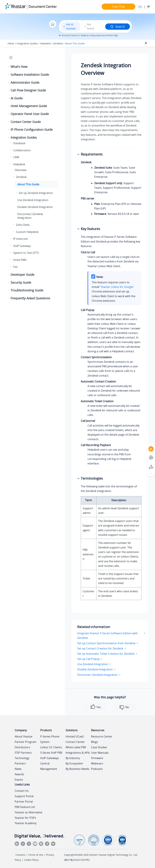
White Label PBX (76, 747)
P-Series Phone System (50, 739)
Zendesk (58, 43)
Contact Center (75, 742)
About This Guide (75, 43)
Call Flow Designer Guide (28, 90)
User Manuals (100, 753)
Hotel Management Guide (29, 106)
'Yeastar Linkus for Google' (117, 287)
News (18, 769)
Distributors (22, 747)
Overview (20, 170)
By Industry (73, 758)
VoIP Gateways (50, 758)
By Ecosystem (74, 763)
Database (19, 143)
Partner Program (25, 742)
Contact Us (22, 791)
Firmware (97, 758)
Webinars (97, 763)
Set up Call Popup (88, 659)
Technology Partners (22, 761)
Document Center (43, 6)
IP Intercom (21, 239)
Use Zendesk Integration (33, 200)
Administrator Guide (25, 82)
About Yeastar (24, 736)
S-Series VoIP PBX (51, 753)
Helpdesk (45, 43)
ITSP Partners (23, 753)
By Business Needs (77, 769)
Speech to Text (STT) (26, 253)
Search (118, 26)
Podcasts (97, 769)
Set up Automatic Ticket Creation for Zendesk (106, 654)
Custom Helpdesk (27, 232)
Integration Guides (27, 43)
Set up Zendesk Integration (36, 193)
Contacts (20, 855)
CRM (16, 157)
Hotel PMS (20, 260)
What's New (19, 67)
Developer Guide (22, 275)
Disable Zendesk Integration (35, 207)
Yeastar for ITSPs (25, 818)
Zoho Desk (23, 225)
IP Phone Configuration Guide (32, 130)
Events (19, 780)
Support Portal (24, 796)
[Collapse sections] (146, 43)
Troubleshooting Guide (27, 290)
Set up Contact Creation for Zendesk (100, 648)
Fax (15, 267)
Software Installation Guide (30, 75)
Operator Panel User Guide (30, 114)
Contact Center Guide (26, 122)
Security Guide (21, 282)
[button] (9, 67)
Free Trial (118, 7)
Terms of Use (36, 855)
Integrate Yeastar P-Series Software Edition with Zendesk (107, 636)
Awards (19, 774)
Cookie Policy (31, 860)
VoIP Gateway (22, 246)
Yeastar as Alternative (28, 812)
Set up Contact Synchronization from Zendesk (106, 643)
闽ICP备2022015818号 (77, 860)
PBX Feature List (25, 807)
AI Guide (17, 98)
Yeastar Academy (26, 823)
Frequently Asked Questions (30, 298)
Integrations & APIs (78, 753)
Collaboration (22, 150)
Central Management (49, 766)
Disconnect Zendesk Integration (30, 216)
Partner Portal (24, 802)
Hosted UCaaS (75, 736)
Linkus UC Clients (51, 747)
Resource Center (102, 736)
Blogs (94, 742)
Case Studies (99, 747)
